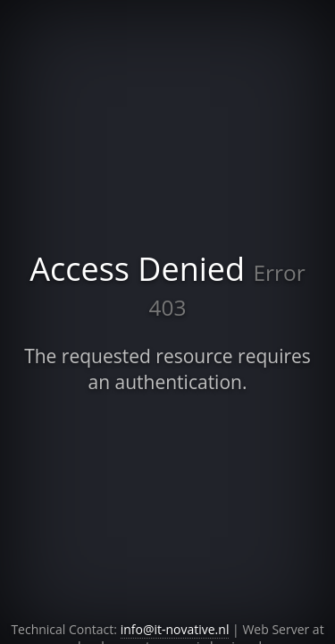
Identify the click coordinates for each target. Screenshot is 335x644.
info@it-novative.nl (175, 629)
